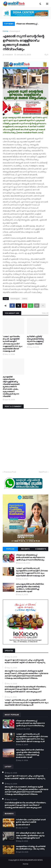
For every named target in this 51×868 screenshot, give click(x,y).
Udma (25, 299)
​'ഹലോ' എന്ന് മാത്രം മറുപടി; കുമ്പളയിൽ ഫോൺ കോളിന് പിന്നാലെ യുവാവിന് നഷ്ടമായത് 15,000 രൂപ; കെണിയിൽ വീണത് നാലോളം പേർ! (13, 344)
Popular (10, 549)
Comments (41, 549)
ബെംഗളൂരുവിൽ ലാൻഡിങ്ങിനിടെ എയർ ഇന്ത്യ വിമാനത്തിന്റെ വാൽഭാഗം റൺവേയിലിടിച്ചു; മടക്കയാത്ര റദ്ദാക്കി (30, 588)
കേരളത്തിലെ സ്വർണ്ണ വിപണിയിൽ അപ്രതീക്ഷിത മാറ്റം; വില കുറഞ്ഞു (31, 848)
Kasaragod (15, 31)
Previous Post (10, 472)
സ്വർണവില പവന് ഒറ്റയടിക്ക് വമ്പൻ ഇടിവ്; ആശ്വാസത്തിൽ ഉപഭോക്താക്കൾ (31, 822)
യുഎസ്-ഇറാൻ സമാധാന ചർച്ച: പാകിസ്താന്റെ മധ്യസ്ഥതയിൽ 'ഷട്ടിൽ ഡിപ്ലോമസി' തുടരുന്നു (25, 661)
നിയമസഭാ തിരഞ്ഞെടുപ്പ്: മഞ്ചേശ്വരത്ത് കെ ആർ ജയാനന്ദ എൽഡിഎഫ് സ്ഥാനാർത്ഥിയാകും (30, 24)
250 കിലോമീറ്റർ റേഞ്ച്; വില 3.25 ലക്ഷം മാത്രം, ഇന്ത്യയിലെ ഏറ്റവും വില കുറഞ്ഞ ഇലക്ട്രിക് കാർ (30, 835)
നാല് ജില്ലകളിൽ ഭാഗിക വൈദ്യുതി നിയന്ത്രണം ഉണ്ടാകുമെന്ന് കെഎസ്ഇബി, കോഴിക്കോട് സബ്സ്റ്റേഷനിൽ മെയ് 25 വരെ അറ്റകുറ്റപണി (25, 689)
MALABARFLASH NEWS (33, 860)
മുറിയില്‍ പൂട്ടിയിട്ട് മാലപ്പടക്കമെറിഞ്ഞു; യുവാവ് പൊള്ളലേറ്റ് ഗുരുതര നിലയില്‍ (35, 340)
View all (45, 313)
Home (5, 31)
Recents (25, 549)
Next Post (43, 472)
